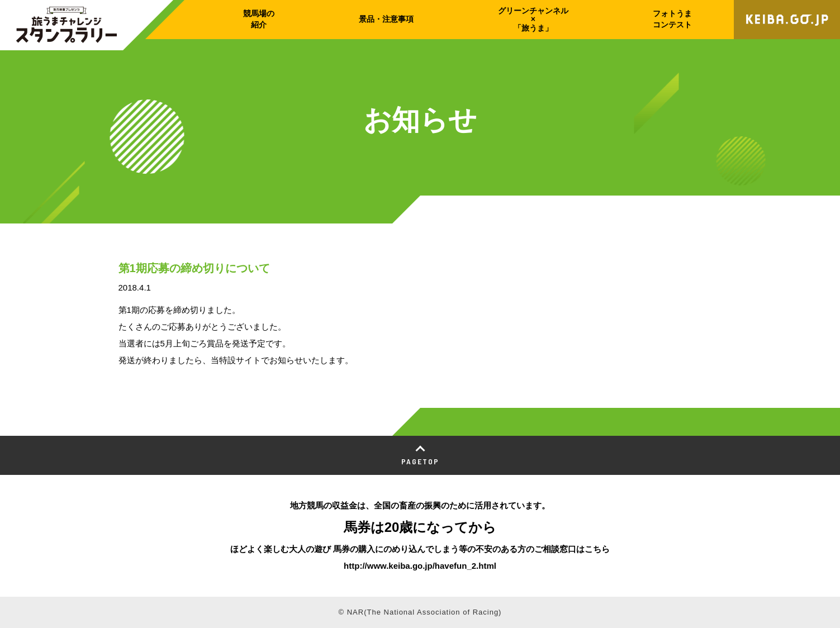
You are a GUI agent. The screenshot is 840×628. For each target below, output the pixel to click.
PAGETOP (420, 461)
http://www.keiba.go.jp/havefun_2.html (420, 566)
